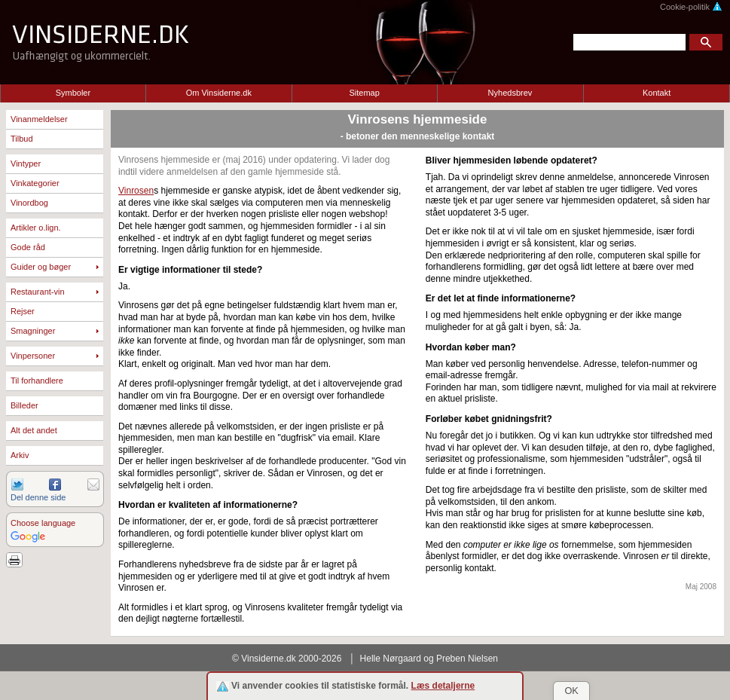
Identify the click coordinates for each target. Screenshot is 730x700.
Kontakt (657, 93)
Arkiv (20, 455)
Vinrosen (136, 191)
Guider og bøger (41, 267)
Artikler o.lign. (36, 228)
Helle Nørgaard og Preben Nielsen (429, 659)
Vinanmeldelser (39, 119)
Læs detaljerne (443, 686)
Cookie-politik (691, 7)
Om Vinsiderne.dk (219, 93)
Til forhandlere (37, 381)
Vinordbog (29, 203)
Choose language (43, 523)
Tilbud (22, 139)
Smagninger (33, 331)
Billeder (24, 405)
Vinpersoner (33, 356)
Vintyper (26, 164)
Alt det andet (34, 430)
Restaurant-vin (38, 292)
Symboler (73, 93)
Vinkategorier (35, 183)
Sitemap (364, 93)
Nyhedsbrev (510, 93)
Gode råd (28, 247)
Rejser (23, 311)
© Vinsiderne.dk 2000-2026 (287, 659)
